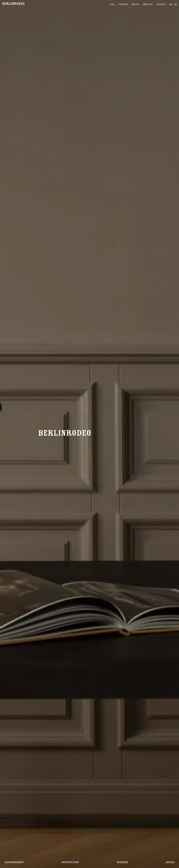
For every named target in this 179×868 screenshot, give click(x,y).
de (171, 4)
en (175, 4)
